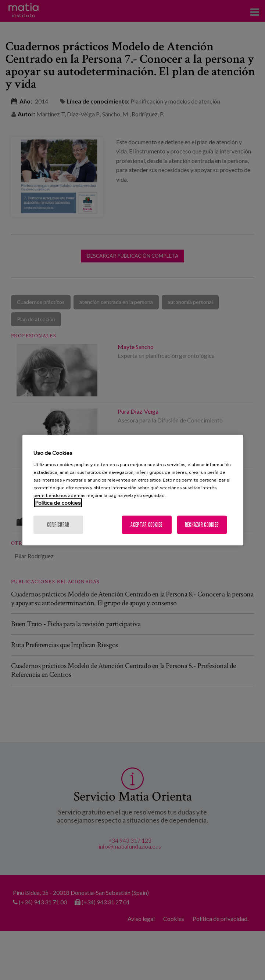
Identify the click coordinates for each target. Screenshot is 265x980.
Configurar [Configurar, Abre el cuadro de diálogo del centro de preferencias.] (58, 524)
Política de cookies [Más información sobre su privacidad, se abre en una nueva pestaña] (58, 502)
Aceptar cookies (146, 524)
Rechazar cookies (202, 524)
